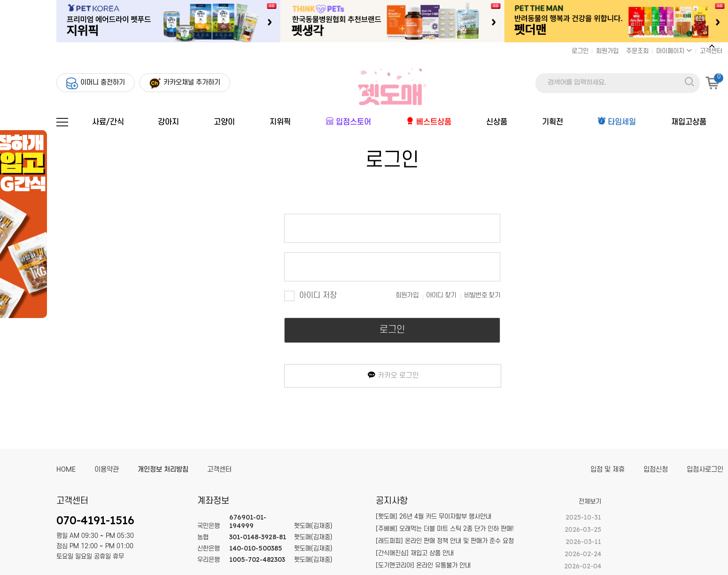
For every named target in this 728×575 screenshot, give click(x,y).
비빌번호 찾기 (482, 295)
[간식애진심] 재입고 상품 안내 (415, 553)
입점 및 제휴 (608, 470)
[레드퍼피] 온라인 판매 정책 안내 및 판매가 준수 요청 (445, 541)
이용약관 (107, 470)
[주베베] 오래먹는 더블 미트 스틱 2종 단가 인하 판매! (445, 529)
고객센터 (711, 51)
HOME (66, 470)
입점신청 (656, 470)
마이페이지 (674, 51)
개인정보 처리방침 (163, 470)
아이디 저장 (310, 295)
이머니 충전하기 (103, 82)
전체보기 (590, 501)
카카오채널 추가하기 (192, 82)
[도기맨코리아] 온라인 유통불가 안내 (423, 565)
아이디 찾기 (441, 295)
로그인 (580, 51)
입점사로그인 (705, 470)
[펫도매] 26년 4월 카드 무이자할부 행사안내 (434, 517)
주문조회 (637, 51)
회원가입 (607, 51)
